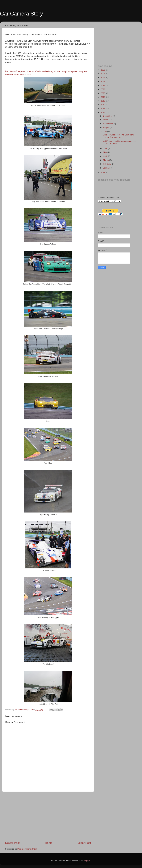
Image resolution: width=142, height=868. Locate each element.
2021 (103, 89)
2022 (103, 85)
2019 (103, 97)
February (107, 164)
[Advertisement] (48, 816)
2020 (103, 93)
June (106, 148)
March (106, 160)
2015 (103, 113)
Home (49, 843)
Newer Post (12, 843)
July (105, 131)
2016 (103, 109)
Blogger (87, 861)
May (105, 152)
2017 (103, 105)
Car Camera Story (21, 14)
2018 (103, 101)
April (105, 156)
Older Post (84, 843)
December (108, 116)
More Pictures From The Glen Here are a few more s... (118, 136)
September (108, 124)
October (107, 120)
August (106, 128)
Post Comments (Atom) (28, 849)
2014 (103, 173)
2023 (103, 82)
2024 (103, 78)
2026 (103, 70)
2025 (103, 74)
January (107, 168)
